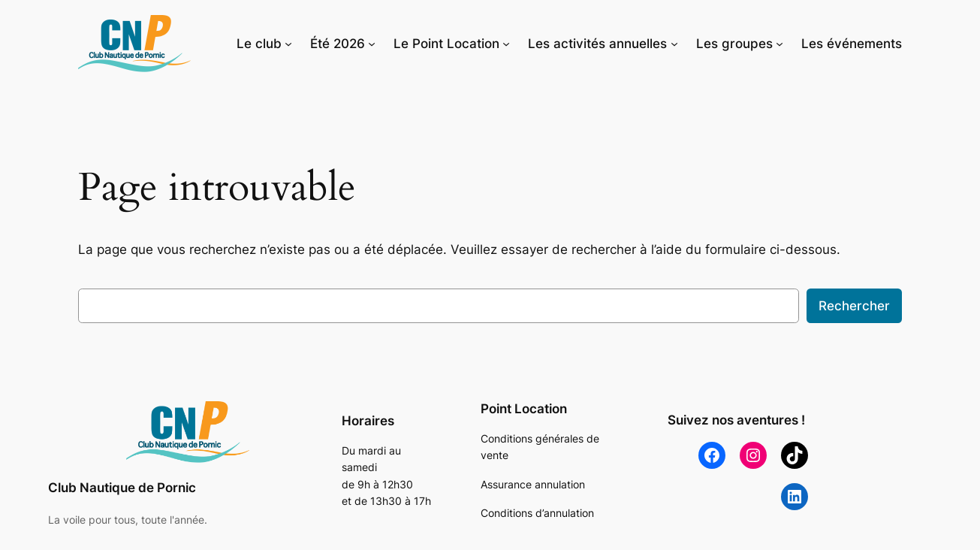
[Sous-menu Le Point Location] (506, 44)
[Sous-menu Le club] (288, 44)
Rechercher (854, 306)
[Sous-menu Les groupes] (779, 44)
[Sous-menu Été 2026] (372, 44)
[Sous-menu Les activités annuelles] (674, 44)
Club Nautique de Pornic (122, 488)
